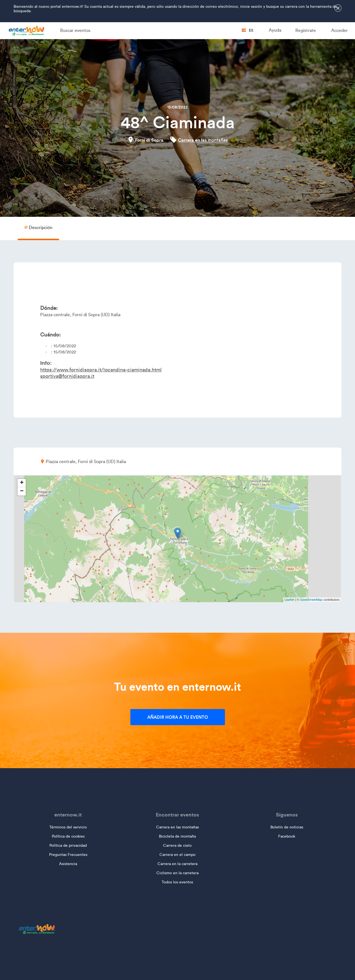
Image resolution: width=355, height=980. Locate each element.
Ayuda (275, 30)
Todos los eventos (177, 882)
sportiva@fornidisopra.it (67, 376)
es (247, 30)
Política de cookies (68, 836)
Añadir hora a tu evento (178, 717)
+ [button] (22, 483)
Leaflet (289, 600)
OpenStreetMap (311, 600)
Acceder (339, 30)
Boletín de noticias (287, 827)
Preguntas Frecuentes (68, 855)
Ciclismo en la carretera (177, 873)
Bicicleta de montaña (177, 836)
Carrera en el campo (177, 855)
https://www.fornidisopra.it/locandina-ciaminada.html (101, 370)
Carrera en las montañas (203, 140)
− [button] (22, 491)
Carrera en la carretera (177, 864)
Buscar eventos (75, 30)
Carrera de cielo (177, 845)
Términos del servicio (68, 827)
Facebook (287, 836)
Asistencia (68, 864)
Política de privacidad (68, 845)
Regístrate (306, 30)
